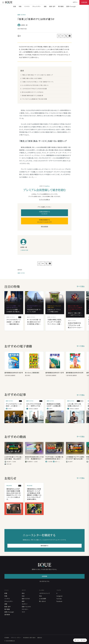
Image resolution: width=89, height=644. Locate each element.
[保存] (83, 640)
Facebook (59, 601)
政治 (23, 593)
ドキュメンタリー (37, 6)
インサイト (27, 6)
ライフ (23, 612)
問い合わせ (42, 601)
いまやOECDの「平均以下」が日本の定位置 (34, 89)
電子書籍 (61, 6)
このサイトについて (44, 593)
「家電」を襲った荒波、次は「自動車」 (32, 78)
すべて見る (81, 286)
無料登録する (44, 546)
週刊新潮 (7, 615)
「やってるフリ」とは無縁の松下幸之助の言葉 (34, 99)
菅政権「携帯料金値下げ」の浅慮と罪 (32, 96)
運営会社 (40, 638)
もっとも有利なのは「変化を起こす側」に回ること (35, 85)
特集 (20, 6)
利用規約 (7, 638)
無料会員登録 (44, 227)
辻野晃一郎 (24, 25)
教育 (23, 601)
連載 (45, 6)
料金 (40, 596)
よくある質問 (43, 599)
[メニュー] (3, 2)
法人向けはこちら (44, 581)
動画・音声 (52, 6)
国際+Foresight (71, 6)
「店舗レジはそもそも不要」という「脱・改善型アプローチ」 (38, 82)
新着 (15, 6)
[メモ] (77, 640)
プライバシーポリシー (16, 638)
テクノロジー (25, 609)
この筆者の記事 (24, 250)
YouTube (59, 599)
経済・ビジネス (21, 273)
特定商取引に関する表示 (29, 638)
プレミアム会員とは (45, 200)
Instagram (59, 596)
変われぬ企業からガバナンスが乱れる (33, 92)
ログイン (48, 186)
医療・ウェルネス (26, 607)
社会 (23, 596)
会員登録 (84, 2)
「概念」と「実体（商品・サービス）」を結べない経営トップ (37, 75)
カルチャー (25, 604)
